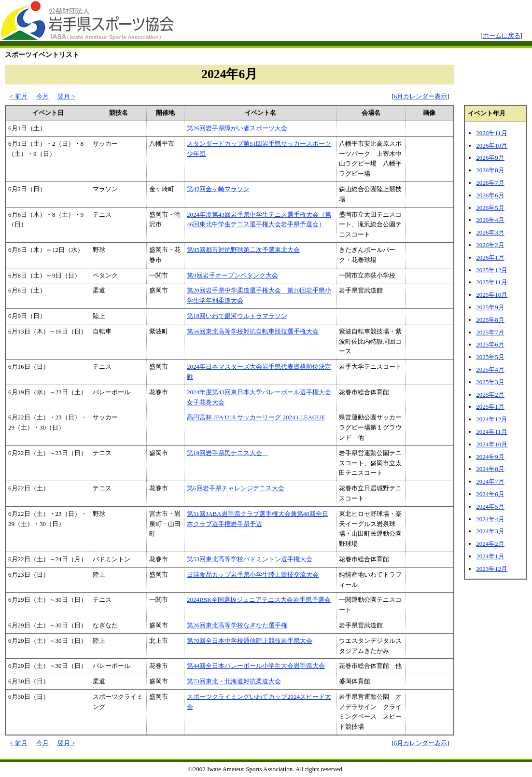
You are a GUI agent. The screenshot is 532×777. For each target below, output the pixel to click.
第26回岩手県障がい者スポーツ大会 (237, 128)
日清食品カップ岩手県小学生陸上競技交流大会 (253, 575)
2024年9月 (490, 457)
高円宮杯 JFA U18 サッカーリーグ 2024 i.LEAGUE (256, 417)
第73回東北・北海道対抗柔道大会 (234, 681)
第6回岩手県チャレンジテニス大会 (236, 488)
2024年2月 (490, 544)
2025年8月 (490, 320)
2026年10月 (492, 146)
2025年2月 (490, 395)
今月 (42, 96)
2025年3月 (490, 382)
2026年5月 (490, 208)
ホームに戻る (502, 35)
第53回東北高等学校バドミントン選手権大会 (250, 559)
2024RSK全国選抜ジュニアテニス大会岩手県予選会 (259, 600)
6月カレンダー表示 (421, 96)
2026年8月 (490, 170)
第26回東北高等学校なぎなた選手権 (237, 625)
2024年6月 (490, 494)
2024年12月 (492, 419)
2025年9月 (490, 307)
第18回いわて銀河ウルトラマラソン (237, 316)
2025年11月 (492, 282)
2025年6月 (490, 344)
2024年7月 (490, 481)
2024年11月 (492, 432)
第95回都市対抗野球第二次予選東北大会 (243, 250)
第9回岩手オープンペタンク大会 (232, 275)
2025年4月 (490, 369)
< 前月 (19, 96)
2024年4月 (490, 519)
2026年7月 (490, 183)
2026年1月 (490, 257)
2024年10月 (492, 444)
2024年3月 (490, 531)
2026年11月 (492, 133)
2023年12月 (492, 569)
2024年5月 (490, 506)
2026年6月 (490, 195)
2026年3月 (490, 232)
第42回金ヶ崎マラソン (218, 189)
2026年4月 (490, 220)
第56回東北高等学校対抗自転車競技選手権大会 (253, 331)
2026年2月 (490, 245)
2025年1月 (490, 407)
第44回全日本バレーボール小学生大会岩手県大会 (256, 666)
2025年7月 (490, 332)
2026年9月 (490, 158)
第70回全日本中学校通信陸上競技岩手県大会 (250, 641)
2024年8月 (490, 469)
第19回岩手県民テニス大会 (228, 453)
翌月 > (66, 96)
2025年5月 (490, 357)
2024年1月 (490, 556)
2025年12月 (492, 270)
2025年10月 (492, 295)
